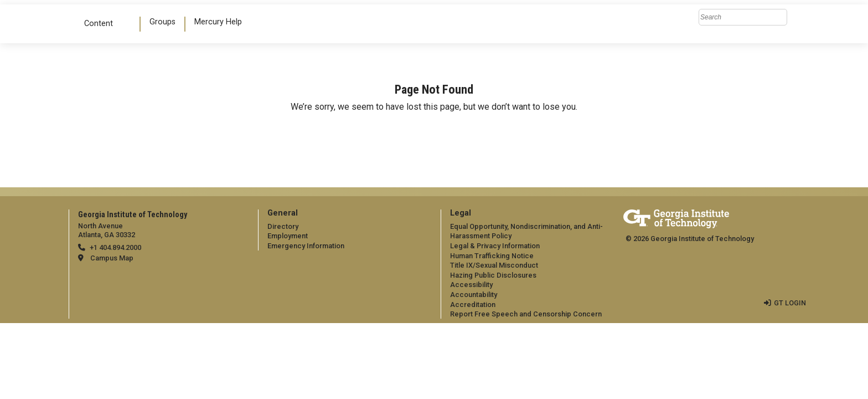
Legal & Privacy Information (495, 246)
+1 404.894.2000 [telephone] (115, 247)
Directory (283, 226)
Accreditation (473, 305)
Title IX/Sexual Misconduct (494, 265)
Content (103, 24)
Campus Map (112, 258)
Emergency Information (306, 246)
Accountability (474, 295)
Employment (288, 236)
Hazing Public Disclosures (493, 275)
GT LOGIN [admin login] (790, 303)
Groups (162, 22)
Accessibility (471, 285)
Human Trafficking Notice (492, 256)
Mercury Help (218, 22)
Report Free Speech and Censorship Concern (526, 314)
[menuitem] (163, 24)
